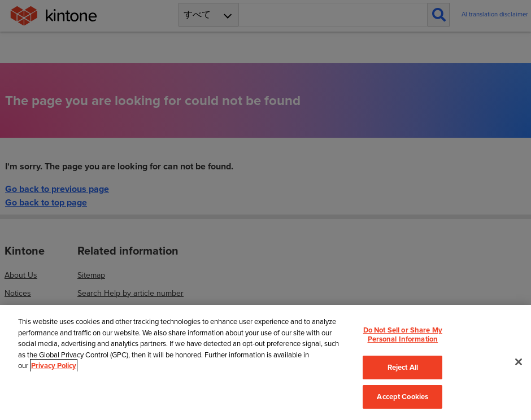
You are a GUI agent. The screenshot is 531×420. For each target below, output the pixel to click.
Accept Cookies (402, 397)
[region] (265, 362)
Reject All (403, 367)
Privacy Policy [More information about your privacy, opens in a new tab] (54, 366)
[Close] (519, 362)
